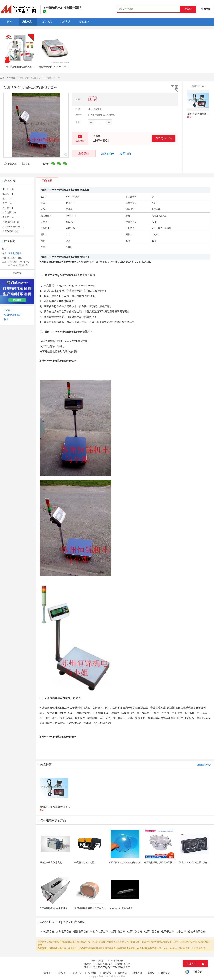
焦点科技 (111, 976)
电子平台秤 (168, 932)
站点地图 (92, 973)
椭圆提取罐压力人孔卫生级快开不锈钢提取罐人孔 (168, 862)
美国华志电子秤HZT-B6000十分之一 (56, 67)
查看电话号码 (163, 138)
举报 (26, 164)
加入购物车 (108, 154)
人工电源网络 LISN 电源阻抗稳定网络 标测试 (61, 908)
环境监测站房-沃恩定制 (51, 862)
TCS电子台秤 (47, 932)
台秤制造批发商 (116, 961)
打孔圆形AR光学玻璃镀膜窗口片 (125, 862)
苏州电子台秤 (64, 932)
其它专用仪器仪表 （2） (14, 227)
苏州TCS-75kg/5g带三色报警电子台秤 (112, 964)
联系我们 (62, 973)
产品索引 (8, 310)
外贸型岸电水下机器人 (85, 862)
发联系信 (84, 154)
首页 (2, 78)
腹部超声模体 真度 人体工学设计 (90, 908)
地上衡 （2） (9, 194)
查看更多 (17, 273)
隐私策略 (107, 973)
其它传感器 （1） (11, 231)
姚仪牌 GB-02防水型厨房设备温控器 (196, 862)
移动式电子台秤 (197, 932)
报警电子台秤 (81, 932)
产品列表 (11, 78)
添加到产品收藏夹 (12, 315)
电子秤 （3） (9, 189)
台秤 (20, 78)
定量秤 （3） (9, 217)
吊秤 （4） (8, 199)
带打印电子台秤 (99, 932)
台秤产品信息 (97, 961)
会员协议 (122, 973)
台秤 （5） (8, 203)
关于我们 (47, 973)
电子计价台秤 (118, 932)
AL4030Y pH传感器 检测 (121, 908)
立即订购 (125, 154)
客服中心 (77, 973)
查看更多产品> (204, 765)
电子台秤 (181, 932)
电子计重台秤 (152, 932)
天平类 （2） (9, 208)
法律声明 (137, 973)
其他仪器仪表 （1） (12, 222)
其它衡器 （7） (10, 213)
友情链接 (165, 973)
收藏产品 (10, 164)
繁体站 (151, 973)
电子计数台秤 (135, 932)
